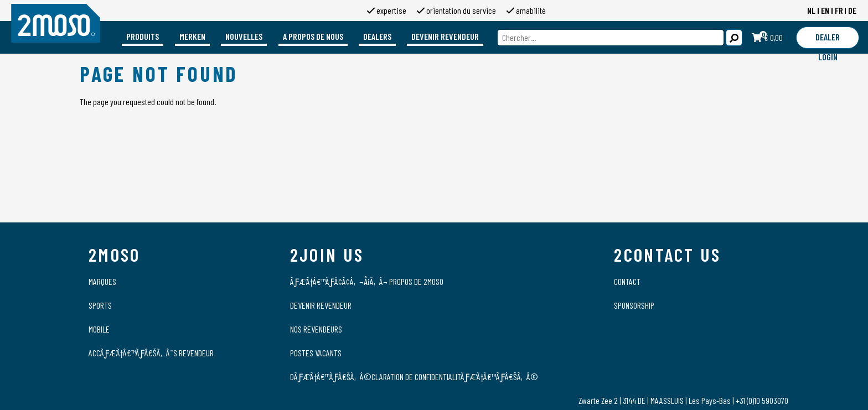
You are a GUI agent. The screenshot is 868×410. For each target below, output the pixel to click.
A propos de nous (313, 36)
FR (839, 10)
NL (811, 10)
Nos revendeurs (316, 329)
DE (852, 10)
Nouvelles (244, 36)
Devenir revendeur (445, 36)
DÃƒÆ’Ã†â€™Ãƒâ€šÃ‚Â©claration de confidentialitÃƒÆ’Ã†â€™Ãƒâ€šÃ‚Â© (414, 377)
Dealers (377, 36)
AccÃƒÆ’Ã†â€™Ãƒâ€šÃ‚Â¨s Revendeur (151, 353)
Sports (100, 305)
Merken (192, 36)
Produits (143, 36)
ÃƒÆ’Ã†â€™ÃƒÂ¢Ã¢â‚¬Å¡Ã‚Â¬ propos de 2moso (367, 281)
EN (825, 10)
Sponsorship (634, 305)
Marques (102, 281)
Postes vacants (316, 353)
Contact (627, 281)
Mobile (99, 329)
